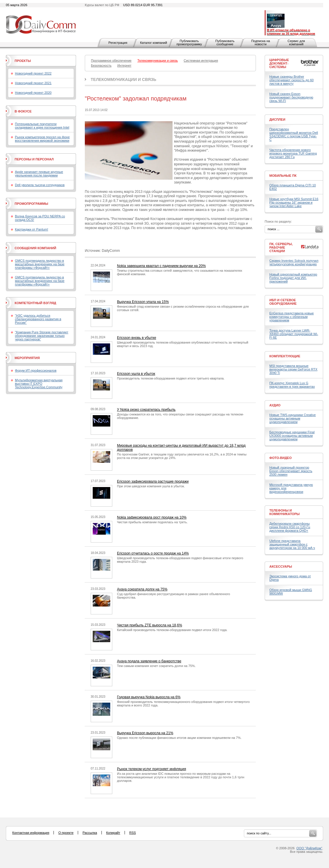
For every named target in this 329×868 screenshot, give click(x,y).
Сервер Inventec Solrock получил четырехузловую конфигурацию (294, 262)
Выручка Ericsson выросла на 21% (145, 733)
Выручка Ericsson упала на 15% (143, 302)
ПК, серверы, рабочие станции (281, 247)
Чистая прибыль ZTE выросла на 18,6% (150, 625)
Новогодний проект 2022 (33, 73)
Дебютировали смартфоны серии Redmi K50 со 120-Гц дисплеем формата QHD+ (290, 527)
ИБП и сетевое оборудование (283, 302)
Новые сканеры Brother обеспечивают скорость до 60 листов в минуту (291, 80)
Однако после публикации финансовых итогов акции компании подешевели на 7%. (179, 738)
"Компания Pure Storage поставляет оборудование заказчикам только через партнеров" (42, 336)
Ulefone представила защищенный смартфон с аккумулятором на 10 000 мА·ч (292, 544)
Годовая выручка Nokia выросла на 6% (149, 697)
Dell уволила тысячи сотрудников (40, 185)
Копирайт (113, 833)
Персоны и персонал (34, 159)
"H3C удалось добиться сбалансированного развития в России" (38, 319)
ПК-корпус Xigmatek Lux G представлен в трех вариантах (292, 385)
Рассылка (90, 833)
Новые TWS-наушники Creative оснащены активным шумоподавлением (293, 418)
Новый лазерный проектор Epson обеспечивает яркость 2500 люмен (291, 471)
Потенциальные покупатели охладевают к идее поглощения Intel (42, 126)
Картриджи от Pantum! (32, 229)
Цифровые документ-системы (279, 63)
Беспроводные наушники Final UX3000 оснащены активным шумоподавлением (292, 436)
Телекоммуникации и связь (123, 79)
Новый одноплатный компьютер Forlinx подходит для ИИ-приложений (293, 278)
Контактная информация (31, 833)
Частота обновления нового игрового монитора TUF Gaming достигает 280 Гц (293, 153)
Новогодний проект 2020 (33, 93)
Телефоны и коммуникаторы (285, 512)
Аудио (275, 405)
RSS (133, 833)
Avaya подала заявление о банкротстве (149, 661)
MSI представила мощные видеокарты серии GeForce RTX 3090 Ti (293, 369)
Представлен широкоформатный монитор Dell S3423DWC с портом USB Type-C (294, 134)
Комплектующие (285, 356)
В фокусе (23, 111)
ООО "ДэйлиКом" (309, 848)
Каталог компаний (154, 43)
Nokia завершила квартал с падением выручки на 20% (161, 266)
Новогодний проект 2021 (33, 83)
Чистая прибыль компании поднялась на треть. (152, 522)
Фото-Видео (280, 458)
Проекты (23, 61)
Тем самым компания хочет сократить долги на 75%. (156, 666)
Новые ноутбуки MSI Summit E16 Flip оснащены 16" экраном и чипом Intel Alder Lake (294, 202)
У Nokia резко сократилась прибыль (146, 410)
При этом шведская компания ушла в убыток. (151, 486)
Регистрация (118, 43)
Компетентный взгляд (35, 303)
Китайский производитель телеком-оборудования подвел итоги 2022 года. (172, 630)
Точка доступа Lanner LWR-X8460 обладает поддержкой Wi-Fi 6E (294, 334)
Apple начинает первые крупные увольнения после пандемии (39, 174)
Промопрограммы (31, 204)
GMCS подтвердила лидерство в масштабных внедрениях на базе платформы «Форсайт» (40, 264)
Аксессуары (281, 566)
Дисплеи (277, 119)
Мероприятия (27, 358)
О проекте (66, 833)
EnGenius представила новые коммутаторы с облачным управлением (292, 317)
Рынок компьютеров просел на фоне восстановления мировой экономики (42, 139)
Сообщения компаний (35, 248)
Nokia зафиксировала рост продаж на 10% (152, 517)
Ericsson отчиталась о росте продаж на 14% (153, 553)
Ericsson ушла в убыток (136, 374)
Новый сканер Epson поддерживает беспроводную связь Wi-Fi (291, 97)
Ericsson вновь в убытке (137, 338)
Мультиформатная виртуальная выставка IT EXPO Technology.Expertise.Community (39, 384)
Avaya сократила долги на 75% (142, 589)
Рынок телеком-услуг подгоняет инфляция (151, 769)
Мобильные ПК (283, 176)
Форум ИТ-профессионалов (36, 370)
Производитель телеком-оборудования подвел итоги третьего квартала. (171, 378)
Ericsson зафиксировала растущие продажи (153, 481)
